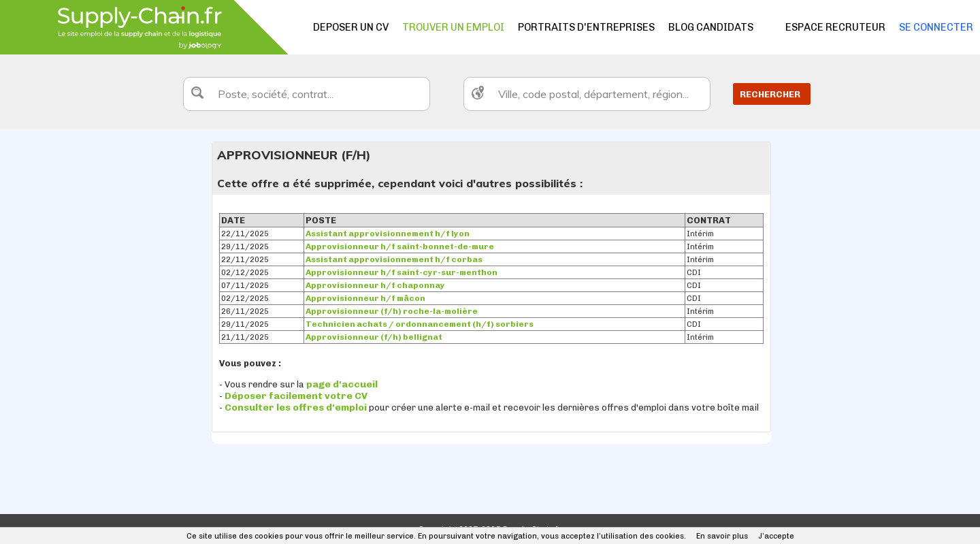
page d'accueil (342, 384)
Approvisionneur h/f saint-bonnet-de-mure (400, 246)
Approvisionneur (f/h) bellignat (374, 337)
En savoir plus (722, 536)
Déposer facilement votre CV (296, 396)
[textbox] (307, 94)
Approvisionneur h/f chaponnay (375, 285)
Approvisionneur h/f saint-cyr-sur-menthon (402, 272)
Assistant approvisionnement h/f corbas (394, 259)
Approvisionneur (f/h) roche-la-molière (392, 311)
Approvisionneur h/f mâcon (365, 298)
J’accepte (776, 536)
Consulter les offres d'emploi (297, 407)
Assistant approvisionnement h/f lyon (388, 234)
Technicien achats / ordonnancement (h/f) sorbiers (420, 324)
